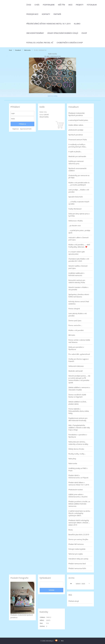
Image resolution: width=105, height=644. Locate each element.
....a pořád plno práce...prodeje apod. (79, 232)
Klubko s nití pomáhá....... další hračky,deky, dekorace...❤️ (79, 246)
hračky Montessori (75, 209)
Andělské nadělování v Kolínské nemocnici (76, 274)
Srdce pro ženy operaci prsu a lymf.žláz (79, 215)
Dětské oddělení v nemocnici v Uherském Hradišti (79, 389)
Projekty (80, 5)
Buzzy (71, 530)
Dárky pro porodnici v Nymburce (76, 348)
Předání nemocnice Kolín (77, 568)
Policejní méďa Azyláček (77, 549)
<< (71, 584)
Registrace (16, 129)
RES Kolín (72, 335)
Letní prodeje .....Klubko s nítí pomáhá (79, 191)
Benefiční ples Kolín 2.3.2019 (79, 535)
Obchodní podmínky (35, 33)
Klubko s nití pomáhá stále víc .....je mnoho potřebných (79, 184)
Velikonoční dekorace (76, 366)
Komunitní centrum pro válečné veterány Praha (77, 281)
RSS (62, 641)
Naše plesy (72, 459)
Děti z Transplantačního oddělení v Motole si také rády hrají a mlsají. (79, 428)
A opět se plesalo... (75, 152)
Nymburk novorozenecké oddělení (77, 169)
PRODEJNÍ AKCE (32, 14)
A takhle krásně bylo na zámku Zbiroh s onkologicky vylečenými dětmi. (79, 513)
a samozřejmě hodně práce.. (78, 120)
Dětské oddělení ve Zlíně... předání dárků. (78, 403)
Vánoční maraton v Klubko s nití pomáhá (78, 288)
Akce (70, 5)
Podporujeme (49, 5)
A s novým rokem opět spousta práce (77, 253)
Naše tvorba (27, 50)
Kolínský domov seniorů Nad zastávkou (79, 303)
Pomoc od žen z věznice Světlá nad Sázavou (79, 341)
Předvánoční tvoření (76, 490)
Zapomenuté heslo (26, 129)
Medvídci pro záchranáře (77, 156)
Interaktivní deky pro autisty (78, 559)
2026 (83, 584)
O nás (37, 5)
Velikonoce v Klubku (76, 221)
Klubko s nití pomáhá (76, 330)
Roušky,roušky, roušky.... (77, 454)
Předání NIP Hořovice (76, 544)
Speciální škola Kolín (76, 197)
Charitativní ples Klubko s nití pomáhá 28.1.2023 (79, 260)
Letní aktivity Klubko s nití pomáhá (78, 315)
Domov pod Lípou (75, 321)
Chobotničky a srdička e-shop (70, 43)
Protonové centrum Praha (78, 140)
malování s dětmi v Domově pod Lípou (78, 239)
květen (78, 584)
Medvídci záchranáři (76, 371)
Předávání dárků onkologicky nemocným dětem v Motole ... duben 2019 (79, 523)
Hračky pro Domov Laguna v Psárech (79, 360)
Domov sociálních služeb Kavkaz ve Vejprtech (77, 396)
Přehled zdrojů (74, 601)
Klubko (77, 24)
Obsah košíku (44, 117)
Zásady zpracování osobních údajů (63, 33)
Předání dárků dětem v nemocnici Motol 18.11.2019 (48, 24)
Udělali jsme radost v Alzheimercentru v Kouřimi (78, 496)
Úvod (29, 5)
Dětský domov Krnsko (76, 449)
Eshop (84, 33)
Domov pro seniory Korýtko (78, 539)
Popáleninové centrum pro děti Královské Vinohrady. (78, 419)
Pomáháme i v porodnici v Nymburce (78, 436)
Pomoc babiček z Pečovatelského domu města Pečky (79, 411)
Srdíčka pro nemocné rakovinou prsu (76, 162)
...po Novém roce (75, 226)
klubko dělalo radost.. (76, 125)
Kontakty (46, 14)
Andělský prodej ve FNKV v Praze (78, 469)
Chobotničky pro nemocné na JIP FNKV (79, 177)
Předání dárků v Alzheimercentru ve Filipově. (79, 476)
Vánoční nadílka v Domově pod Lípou (78, 267)
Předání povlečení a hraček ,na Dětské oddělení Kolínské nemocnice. (79, 504)
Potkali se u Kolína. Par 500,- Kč (40, 43)
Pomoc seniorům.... (75, 325)
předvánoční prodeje (76, 130)
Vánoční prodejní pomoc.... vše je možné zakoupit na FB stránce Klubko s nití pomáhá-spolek (79, 379)
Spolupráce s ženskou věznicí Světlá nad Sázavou (79, 296)
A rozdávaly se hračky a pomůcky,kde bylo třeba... (78, 145)
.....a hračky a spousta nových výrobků (79, 203)
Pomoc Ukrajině (74, 309)
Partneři (57, 14)
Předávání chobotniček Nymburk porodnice (77, 114)
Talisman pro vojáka (76, 554)
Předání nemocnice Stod (77, 564)
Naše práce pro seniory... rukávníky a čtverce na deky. (78, 443)
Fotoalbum (92, 5)
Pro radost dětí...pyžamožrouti (79, 354)
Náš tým (61, 5)
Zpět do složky (53, 96)
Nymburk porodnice (76, 135)
